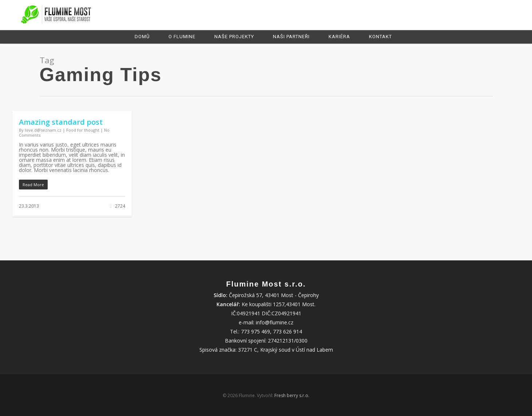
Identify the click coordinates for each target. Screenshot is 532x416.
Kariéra (339, 37)
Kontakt (380, 37)
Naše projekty (234, 37)
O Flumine (182, 37)
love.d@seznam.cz (43, 130)
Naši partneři (291, 37)
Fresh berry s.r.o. (292, 395)
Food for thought (83, 130)
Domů (142, 37)
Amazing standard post (61, 122)
